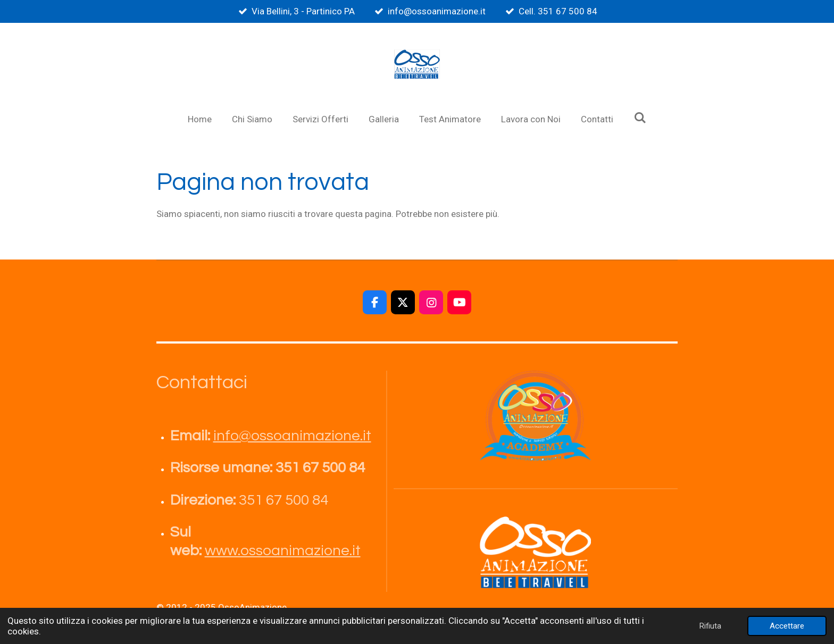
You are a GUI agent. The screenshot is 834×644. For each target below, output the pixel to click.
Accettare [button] (787, 626)
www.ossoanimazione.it (283, 551)
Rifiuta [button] (710, 626)
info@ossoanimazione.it (292, 436)
